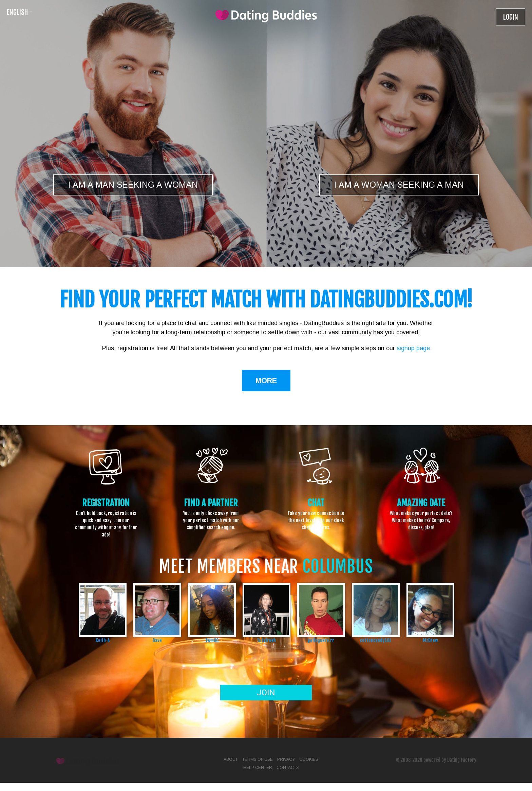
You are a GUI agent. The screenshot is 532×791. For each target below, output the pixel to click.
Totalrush (266, 640)
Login (511, 17)
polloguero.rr (321, 640)
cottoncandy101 (376, 640)
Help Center (258, 768)
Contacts (288, 768)
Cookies (309, 759)
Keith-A (103, 640)
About (231, 759)
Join (266, 693)
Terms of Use (258, 759)
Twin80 (212, 640)
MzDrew (430, 640)
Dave (157, 640)
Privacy (286, 759)
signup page (413, 348)
